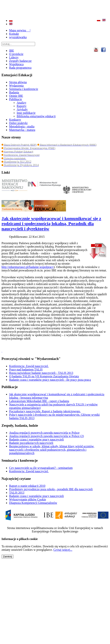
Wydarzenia (16, 86)
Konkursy (15, 120)
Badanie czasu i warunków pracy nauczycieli (36, 496)
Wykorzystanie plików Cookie (28, 499)
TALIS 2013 (17, 493)
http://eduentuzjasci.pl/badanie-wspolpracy (28, 267)
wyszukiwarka (18, 37)
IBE (12, 51)
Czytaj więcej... (63, 550)
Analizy (22, 103)
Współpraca (16, 64)
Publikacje (16, 99)
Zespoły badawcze (20, 61)
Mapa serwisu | (20, 30)
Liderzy (14, 57)
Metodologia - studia (22, 126)
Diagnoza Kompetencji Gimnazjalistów (33, 503)
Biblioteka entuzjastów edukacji (36, 116)
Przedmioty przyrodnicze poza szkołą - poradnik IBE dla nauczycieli (51, 489)
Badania (14, 92)
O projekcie (16, 54)
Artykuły (22, 109)
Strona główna (18, 82)
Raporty (22, 106)
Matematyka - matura (22, 130)
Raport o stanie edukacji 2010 (27, 486)
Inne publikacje (26, 113)
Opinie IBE (16, 96)
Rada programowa (20, 68)
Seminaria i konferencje (24, 89)
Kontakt (14, 34)
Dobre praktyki (18, 123)
